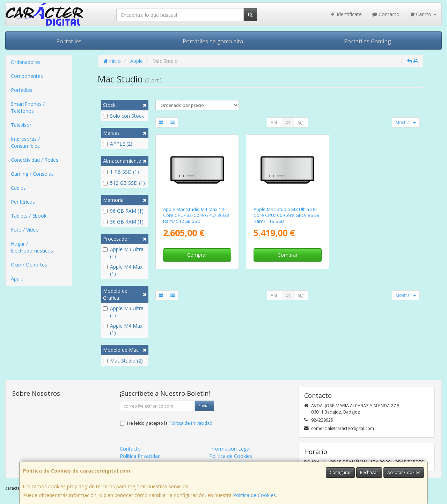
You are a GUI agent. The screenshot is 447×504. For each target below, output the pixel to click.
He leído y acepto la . (170, 423)
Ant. (274, 122)
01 (288, 122)
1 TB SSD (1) (121, 172)
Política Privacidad (140, 456)
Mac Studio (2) (123, 361)
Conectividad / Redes (35, 160)
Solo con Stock (123, 116)
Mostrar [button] (406, 122)
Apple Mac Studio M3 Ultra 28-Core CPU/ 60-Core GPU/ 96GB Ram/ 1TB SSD (287, 215)
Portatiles (69, 41)
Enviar (204, 406)
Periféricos (23, 202)
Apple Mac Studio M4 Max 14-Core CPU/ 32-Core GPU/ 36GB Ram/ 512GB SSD (196, 215)
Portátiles (22, 90)
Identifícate (346, 14)
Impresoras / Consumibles (25, 142)
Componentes (27, 76)
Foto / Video (25, 230)
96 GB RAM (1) (123, 211)
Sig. (301, 122)
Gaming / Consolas (32, 174)
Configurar (340, 472)
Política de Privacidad (190, 423)
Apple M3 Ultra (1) (123, 253)
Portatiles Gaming (368, 41)
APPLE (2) (118, 144)
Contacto (386, 14)
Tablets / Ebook (29, 216)
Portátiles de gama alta (213, 41)
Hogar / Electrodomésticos (32, 247)
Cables (18, 188)
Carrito (423, 14)
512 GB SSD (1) (124, 183)
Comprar (197, 255)
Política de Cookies (254, 495)
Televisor (21, 125)
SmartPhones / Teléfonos (28, 107)
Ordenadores (26, 62)
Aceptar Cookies (404, 472)
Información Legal (230, 449)
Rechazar (369, 472)
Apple (17, 279)
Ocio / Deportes (29, 265)
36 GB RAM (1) (123, 222)
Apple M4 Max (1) (123, 270)
